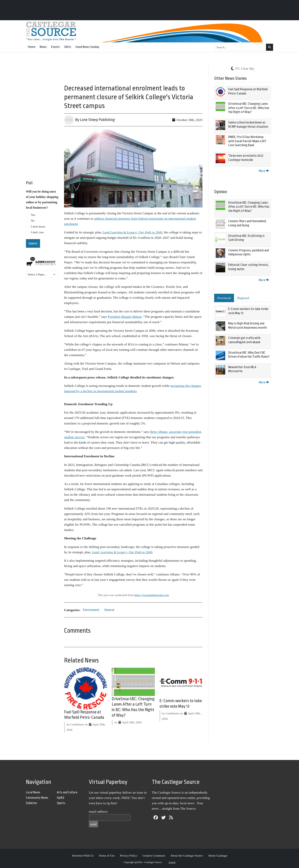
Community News (37, 798)
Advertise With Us (83, 855)
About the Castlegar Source (187, 855)
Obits (68, 47)
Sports (61, 803)
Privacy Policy (129, 855)
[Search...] (240, 47)
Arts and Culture (67, 792)
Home (32, 47)
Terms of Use (107, 855)
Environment (91, 610)
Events (55, 47)
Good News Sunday (87, 47)
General (109, 610)
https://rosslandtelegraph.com (152, 595)
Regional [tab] (243, 298)
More (264, 171)
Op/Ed (60, 798)
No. (33, 221)
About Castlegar (218, 855)
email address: (98, 812)
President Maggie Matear (125, 317)
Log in (172, 862)
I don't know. (38, 227)
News (43, 47)
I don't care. (38, 232)
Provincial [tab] (224, 298)
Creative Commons (154, 855)
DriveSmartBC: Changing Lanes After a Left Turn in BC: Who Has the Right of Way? (249, 108)
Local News (33, 792)
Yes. (33, 215)
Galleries (32, 803)
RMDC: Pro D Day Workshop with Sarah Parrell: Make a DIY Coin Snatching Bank (247, 141)
